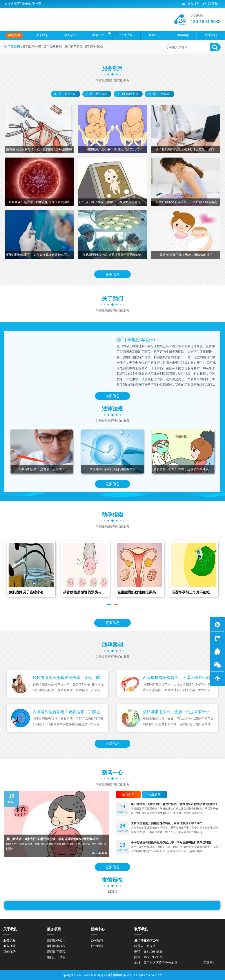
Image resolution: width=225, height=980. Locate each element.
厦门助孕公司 (32, 47)
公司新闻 (97, 941)
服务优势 (9, 946)
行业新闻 (97, 946)
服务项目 (191, 4)
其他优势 (9, 952)
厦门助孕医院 (73, 47)
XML (161, 975)
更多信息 (112, 274)
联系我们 (212, 4)
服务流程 (9, 941)
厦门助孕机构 (53, 47)
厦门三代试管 (94, 47)
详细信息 (112, 396)
